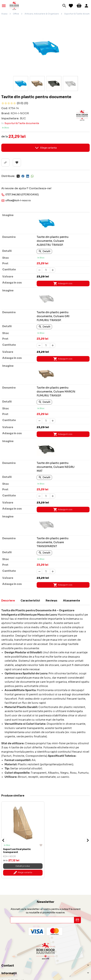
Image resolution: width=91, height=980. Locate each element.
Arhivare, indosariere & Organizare (42, 14)
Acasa (4, 14)
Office (16, 14)
